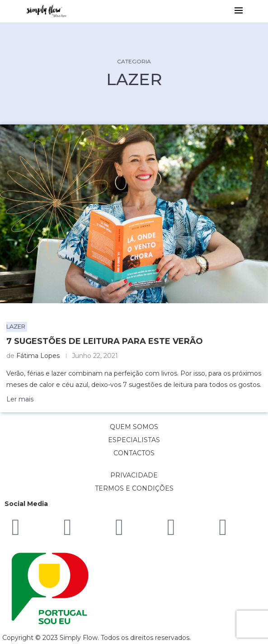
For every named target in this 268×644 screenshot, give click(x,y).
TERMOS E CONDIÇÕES (134, 488)
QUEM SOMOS (134, 427)
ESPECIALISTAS (134, 440)
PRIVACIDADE (134, 475)
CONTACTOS (134, 453)
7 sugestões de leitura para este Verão (105, 341)
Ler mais (20, 399)
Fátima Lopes (38, 356)
